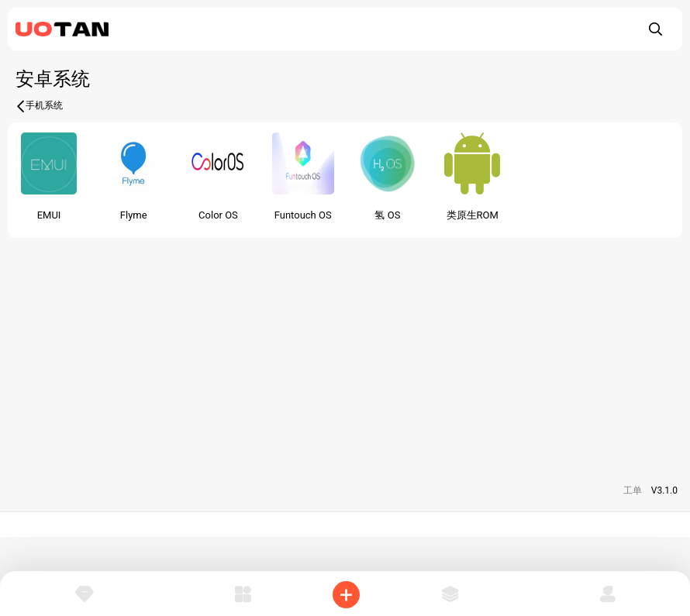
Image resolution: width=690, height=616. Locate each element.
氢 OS (387, 215)
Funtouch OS (303, 215)
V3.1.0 (664, 490)
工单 (633, 490)
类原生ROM (473, 215)
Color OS (218, 215)
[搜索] (655, 29)
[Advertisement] (345, 346)
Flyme (134, 215)
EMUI (49, 215)
